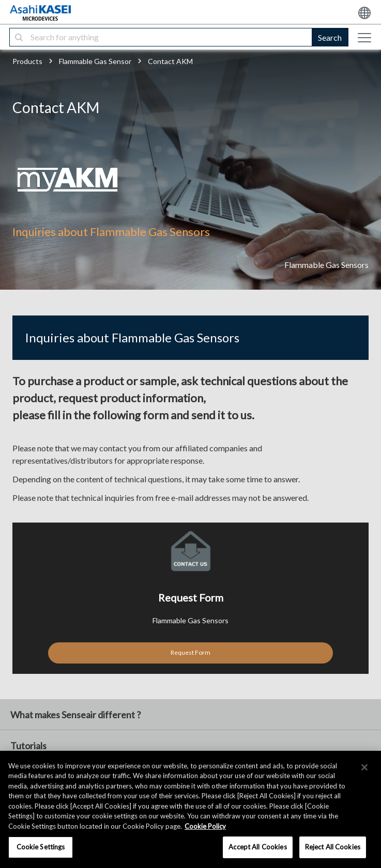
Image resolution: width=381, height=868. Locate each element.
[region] (190, 809)
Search (330, 37)
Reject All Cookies (333, 847)
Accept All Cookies (257, 847)
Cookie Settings (41, 847)
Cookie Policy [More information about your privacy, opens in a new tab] (205, 826)
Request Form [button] (190, 652)
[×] (364, 767)
